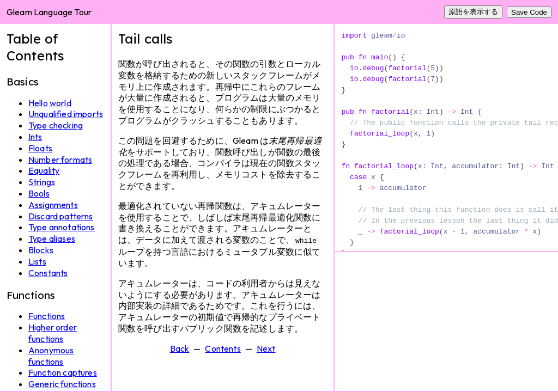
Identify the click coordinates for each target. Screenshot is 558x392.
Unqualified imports (66, 114)
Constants (48, 273)
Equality (44, 170)
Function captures (63, 372)
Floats (40, 148)
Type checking (56, 125)
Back (180, 348)
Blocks (41, 250)
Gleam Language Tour (49, 12)
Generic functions (62, 384)
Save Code (529, 12)
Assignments (53, 205)
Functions (47, 316)
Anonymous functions (51, 356)
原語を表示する (473, 12)
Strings (42, 182)
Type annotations (62, 227)
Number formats (60, 160)
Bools (39, 193)
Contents (223, 348)
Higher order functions (53, 333)
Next (266, 348)
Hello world (50, 103)
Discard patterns (61, 216)
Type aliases (52, 238)
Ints (35, 137)
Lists (37, 261)
